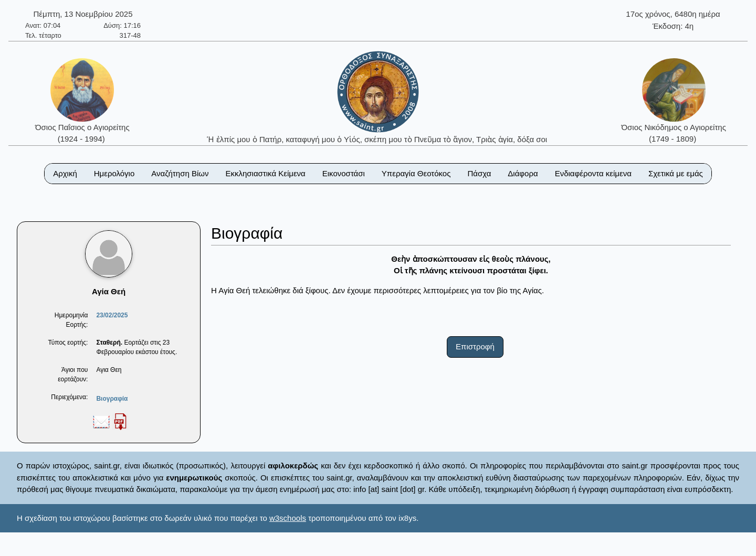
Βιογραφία (112, 399)
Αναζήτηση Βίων (180, 173)
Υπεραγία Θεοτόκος (416, 173)
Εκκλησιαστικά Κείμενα (265, 173)
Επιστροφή (475, 346)
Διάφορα (523, 173)
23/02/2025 (112, 315)
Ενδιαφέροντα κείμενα (593, 173)
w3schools (288, 518)
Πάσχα (479, 173)
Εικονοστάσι (344, 173)
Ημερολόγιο (114, 173)
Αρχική (65, 173)
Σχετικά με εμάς (676, 173)
